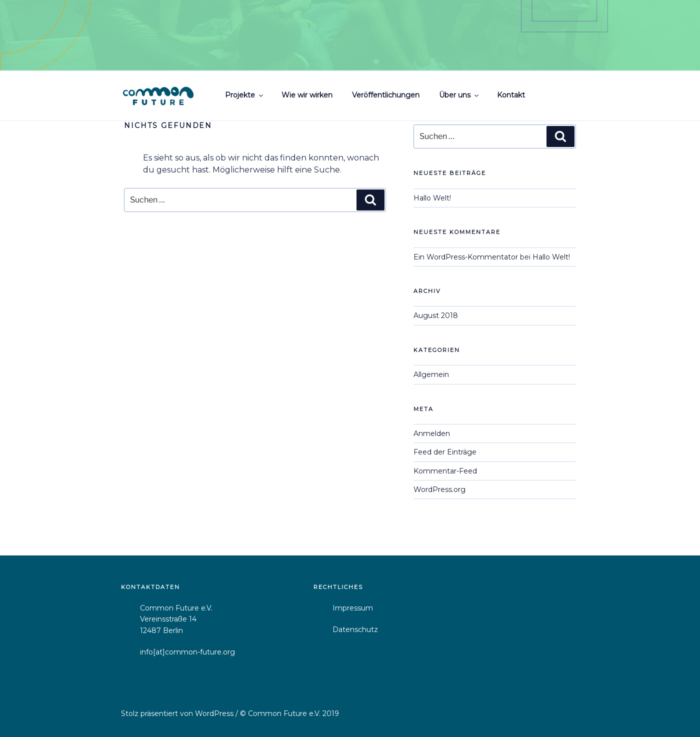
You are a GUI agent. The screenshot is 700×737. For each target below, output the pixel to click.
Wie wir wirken (307, 95)
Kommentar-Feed (445, 471)
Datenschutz (355, 629)
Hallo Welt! (432, 198)
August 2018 (436, 315)
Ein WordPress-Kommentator (466, 257)
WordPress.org (439, 489)
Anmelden (432, 433)
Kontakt (511, 95)
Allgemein (431, 374)
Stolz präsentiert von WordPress (178, 713)
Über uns (459, 95)
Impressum (353, 608)
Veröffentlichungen (386, 95)
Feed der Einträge (445, 452)
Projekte (245, 95)
